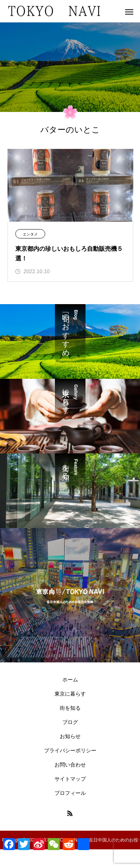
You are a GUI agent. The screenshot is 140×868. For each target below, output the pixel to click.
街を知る (70, 708)
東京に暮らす (70, 694)
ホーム (70, 680)
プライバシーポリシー (70, 750)
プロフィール (70, 793)
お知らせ (70, 736)
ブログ (70, 722)
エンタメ (30, 234)
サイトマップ (70, 779)
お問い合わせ (70, 765)
